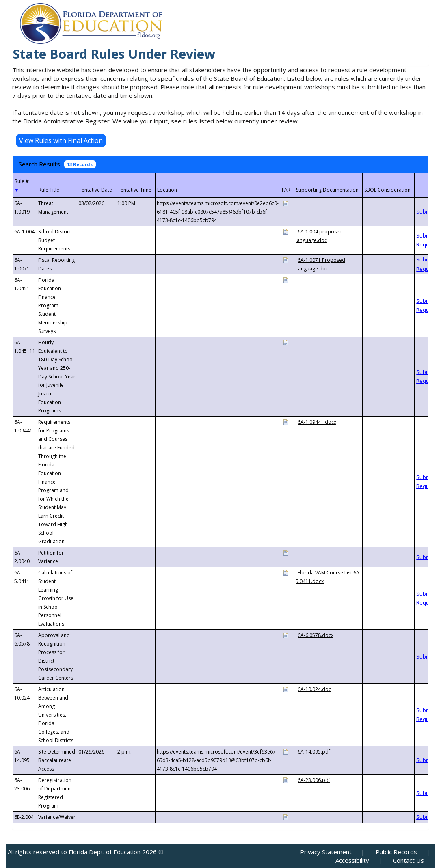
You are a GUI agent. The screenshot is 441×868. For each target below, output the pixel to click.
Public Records (396, 852)
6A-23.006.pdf (314, 780)
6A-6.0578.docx (316, 635)
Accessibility (352, 860)
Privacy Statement (326, 852)
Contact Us (409, 860)
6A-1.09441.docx (317, 422)
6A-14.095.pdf (314, 752)
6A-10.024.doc (314, 689)
